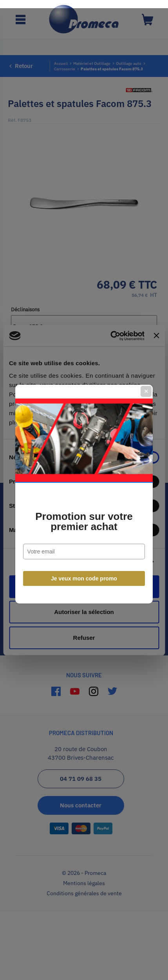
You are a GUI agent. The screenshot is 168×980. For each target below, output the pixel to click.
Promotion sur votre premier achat (84, 518)
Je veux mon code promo (84, 575)
